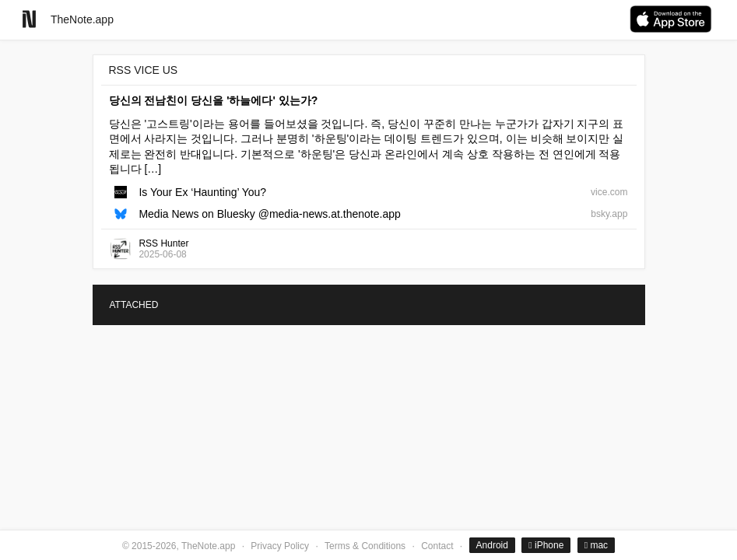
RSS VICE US (144, 70)
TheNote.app (82, 19)
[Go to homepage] (29, 19)
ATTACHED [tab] (134, 305)
